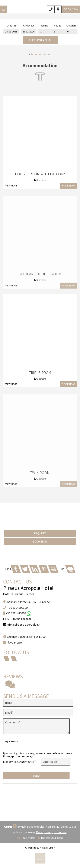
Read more (26, 838)
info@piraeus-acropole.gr (23, 625)
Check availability (40, 40)
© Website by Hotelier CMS (39, 848)
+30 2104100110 (17, 608)
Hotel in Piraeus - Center (19, 594)
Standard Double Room (40, 277)
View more (11, 185)
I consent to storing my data (20, 762)
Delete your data (50, 838)
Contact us (17, 582)
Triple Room (40, 373)
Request (40, 533)
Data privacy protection (51, 832)
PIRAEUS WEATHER (40, 802)
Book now (71, 9)
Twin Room (40, 475)
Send (36, 776)
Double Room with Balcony (40, 174)
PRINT (67, 569)
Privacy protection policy (18, 756)
